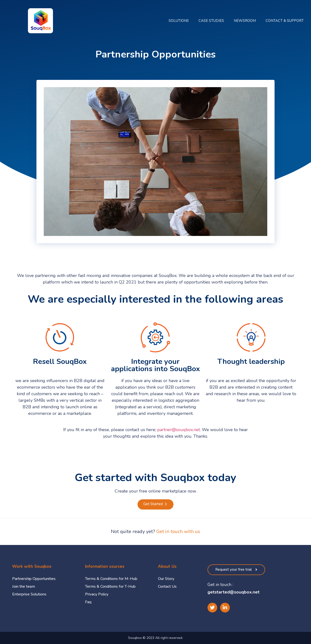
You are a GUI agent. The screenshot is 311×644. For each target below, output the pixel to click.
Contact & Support (285, 21)
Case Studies (211, 21)
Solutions (179, 21)
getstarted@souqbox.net (233, 592)
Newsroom (245, 21)
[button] (155, 504)
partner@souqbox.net (179, 430)
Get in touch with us (178, 531)
